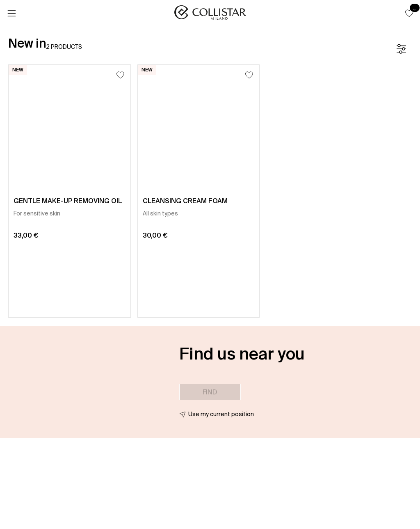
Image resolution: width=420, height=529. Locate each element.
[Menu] (11, 14)
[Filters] (401, 49)
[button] (409, 13)
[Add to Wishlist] (120, 75)
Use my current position (221, 414)
